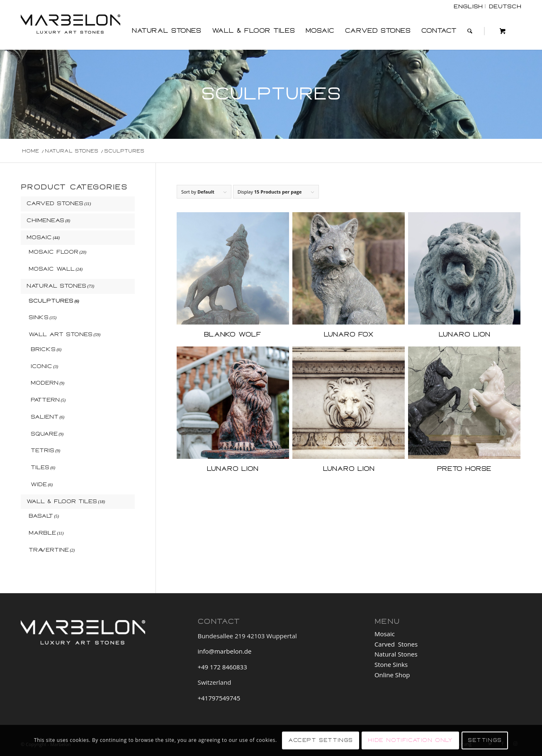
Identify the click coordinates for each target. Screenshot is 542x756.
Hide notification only (410, 740)
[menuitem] (166, 31)
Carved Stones (55, 204)
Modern (45, 383)
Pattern (45, 400)
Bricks (43, 349)
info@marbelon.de (224, 651)
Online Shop (393, 675)
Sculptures (51, 301)
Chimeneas (45, 220)
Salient (45, 417)
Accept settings (321, 740)
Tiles (40, 468)
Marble (42, 533)
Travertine (49, 550)
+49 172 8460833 (222, 667)
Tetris (43, 451)
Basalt (41, 516)
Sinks (39, 317)
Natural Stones (56, 286)
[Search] (470, 31)
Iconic (41, 366)
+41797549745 (219, 698)
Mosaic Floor (53, 252)
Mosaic (39, 237)
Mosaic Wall (52, 269)
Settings (485, 740)
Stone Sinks (391, 664)
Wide (39, 485)
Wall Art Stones (61, 334)
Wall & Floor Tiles (62, 502)
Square (44, 434)
